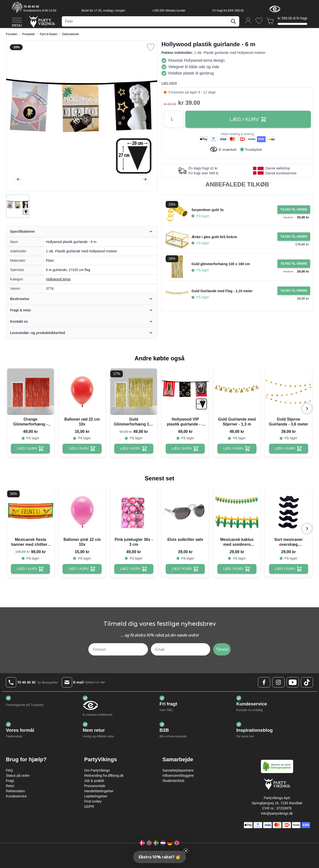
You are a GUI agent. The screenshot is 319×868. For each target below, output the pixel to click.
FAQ (9, 770)
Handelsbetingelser (99, 791)
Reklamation (16, 791)
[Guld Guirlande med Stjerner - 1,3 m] (237, 449)
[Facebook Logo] (264, 682)
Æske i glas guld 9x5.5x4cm (214, 237)
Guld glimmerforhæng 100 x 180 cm (221, 264)
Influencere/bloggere (178, 776)
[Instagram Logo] (278, 682)
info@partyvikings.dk (277, 813)
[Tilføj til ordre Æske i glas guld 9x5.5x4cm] (294, 237)
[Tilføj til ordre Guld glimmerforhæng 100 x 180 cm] (294, 264)
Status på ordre (18, 776)
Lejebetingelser (96, 796)
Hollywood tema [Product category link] (58, 279)
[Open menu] (17, 22)
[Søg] (233, 21)
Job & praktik (94, 781)
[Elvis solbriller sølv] (185, 569)
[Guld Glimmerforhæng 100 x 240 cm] (134, 449)
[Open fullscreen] (82, 116)
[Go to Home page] (42, 21)
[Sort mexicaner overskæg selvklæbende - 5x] (289, 569)
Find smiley (93, 801)
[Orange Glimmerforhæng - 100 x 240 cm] (30, 449)
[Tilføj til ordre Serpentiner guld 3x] (294, 210)
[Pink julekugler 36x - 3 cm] (134, 569)
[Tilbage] (18, 179)
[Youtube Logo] (293, 682)
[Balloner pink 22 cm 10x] (82, 569)
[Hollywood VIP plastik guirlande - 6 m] (185, 449)
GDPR (89, 807)
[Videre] (145, 179)
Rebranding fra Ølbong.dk (104, 776)
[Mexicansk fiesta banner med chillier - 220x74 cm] (30, 569)
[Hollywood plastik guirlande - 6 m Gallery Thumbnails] (18, 206)
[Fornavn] (118, 649)
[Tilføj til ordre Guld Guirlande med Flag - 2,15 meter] (294, 291)
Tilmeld (222, 649)
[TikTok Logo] (307, 682)
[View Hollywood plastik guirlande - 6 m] (18, 206)
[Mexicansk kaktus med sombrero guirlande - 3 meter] (237, 569)
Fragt (10, 781)
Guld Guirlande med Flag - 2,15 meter (222, 291)
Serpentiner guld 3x (208, 210)
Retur (10, 786)
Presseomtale (95, 786)
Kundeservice (16, 796)
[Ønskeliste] (259, 21)
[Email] (181, 649)
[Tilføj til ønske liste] (151, 47)
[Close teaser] (186, 851)
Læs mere (169, 83)
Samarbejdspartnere (178, 770)
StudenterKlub (173, 781)
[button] (159, 857)
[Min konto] (248, 20)
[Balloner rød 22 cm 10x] (82, 449)
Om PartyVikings (97, 770)
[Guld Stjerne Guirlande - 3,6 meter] (289, 449)
